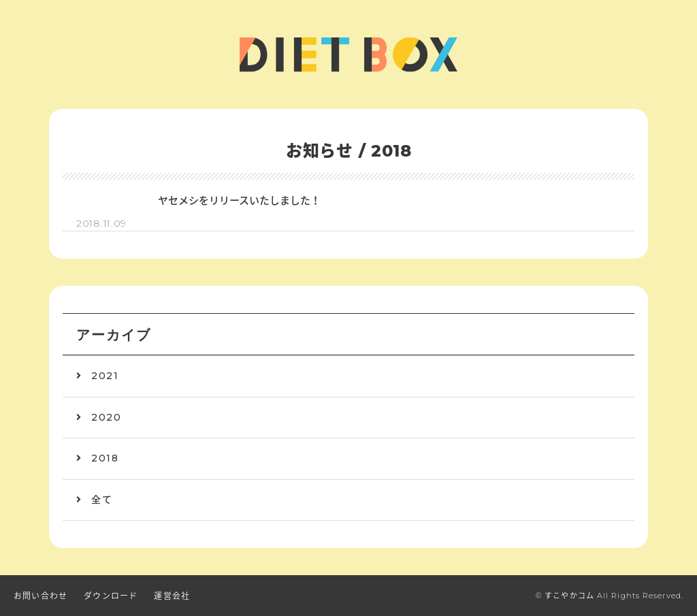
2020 (106, 417)
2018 (105, 458)
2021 (105, 376)
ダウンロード (111, 596)
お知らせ (320, 151)
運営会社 (172, 596)
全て (102, 500)
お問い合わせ (40, 596)
